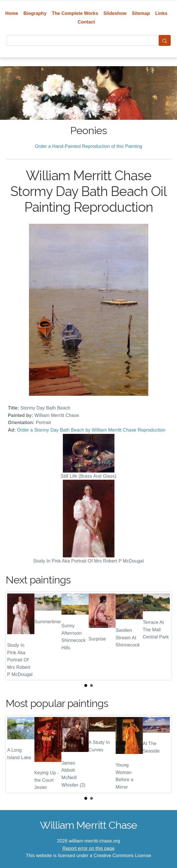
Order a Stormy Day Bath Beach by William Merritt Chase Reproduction (91, 430)
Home (12, 13)
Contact (86, 22)
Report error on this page (89, 848)
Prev (15, 636)
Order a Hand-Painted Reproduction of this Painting (89, 146)
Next (162, 636)
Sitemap (141, 13)
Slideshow (115, 13)
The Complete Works (75, 13)
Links (161, 13)
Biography (35, 13)
